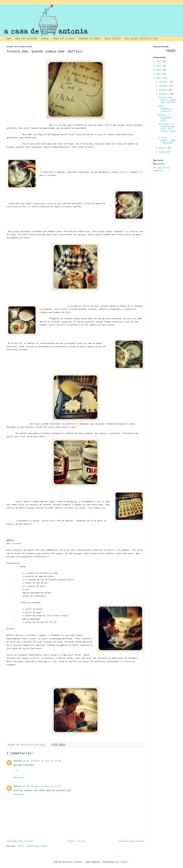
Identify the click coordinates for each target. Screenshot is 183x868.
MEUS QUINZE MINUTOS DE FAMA (141, 39)
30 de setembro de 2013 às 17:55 (42, 786)
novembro (164, 86)
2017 (159, 62)
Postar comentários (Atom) (33, 846)
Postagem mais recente (20, 841)
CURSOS (45, 39)
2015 (159, 70)
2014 (159, 74)
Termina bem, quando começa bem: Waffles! (167, 100)
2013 (159, 78)
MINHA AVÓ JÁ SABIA (64, 39)
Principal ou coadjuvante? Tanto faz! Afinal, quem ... (167, 129)
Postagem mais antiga (132, 841)
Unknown (18, 761)
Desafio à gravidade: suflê (165, 118)
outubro (164, 90)
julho (162, 152)
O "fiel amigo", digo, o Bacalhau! (167, 140)
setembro (164, 94)
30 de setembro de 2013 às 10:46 (42, 761)
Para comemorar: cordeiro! (165, 109)
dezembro (164, 82)
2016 (159, 66)
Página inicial (76, 841)
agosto (163, 148)
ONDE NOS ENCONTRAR (26, 39)
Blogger (124, 862)
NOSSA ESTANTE (113, 39)
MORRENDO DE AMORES (90, 39)
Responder (19, 778)
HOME (9, 39)
